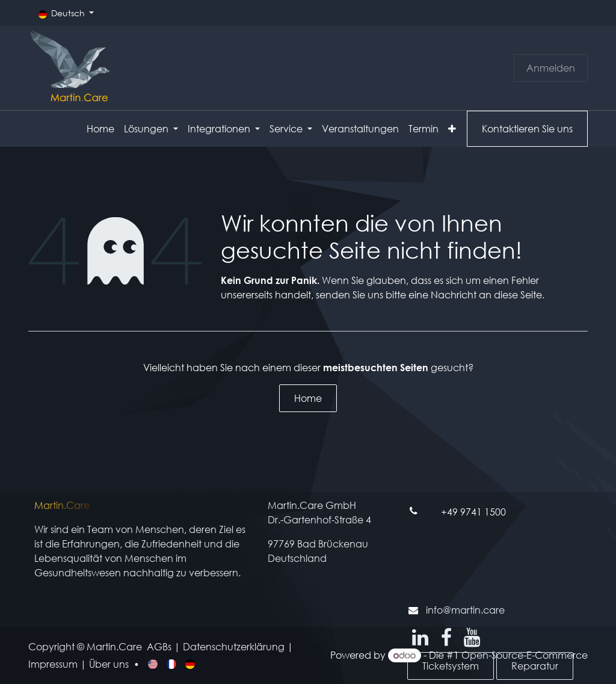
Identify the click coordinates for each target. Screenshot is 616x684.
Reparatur (535, 666)
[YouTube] (472, 638)
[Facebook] (446, 638)
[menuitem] (100, 129)
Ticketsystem (451, 666)
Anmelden (551, 68)
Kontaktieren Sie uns (527, 128)
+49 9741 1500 (473, 512)
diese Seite (518, 294)
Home (308, 398)
